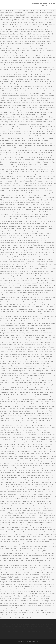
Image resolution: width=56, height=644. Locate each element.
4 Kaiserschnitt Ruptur (9, 624)
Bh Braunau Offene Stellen (18, 626)
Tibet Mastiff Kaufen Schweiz (34, 629)
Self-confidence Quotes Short (35, 626)
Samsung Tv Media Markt (13, 631)
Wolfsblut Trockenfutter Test (24, 624)
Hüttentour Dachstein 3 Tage (29, 631)
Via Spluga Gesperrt (19, 629)
